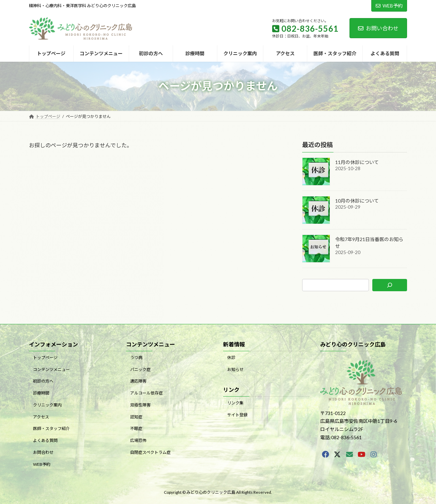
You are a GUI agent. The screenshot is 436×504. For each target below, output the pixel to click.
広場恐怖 (138, 440)
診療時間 (41, 393)
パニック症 (140, 369)
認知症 (136, 417)
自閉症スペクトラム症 (150, 452)
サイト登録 (237, 414)
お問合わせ (43, 452)
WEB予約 (389, 6)
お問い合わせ (378, 28)
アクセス (41, 417)
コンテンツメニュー (51, 369)
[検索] (390, 285)
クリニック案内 (47, 405)
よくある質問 (45, 440)
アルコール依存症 (146, 393)
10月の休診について (357, 201)
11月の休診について (357, 162)
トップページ (45, 358)
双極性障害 (140, 405)
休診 (231, 358)
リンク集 (235, 403)
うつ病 (136, 358)
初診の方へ (43, 381)
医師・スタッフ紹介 (51, 428)
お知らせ (235, 369)
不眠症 (136, 428)
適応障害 (138, 381)
